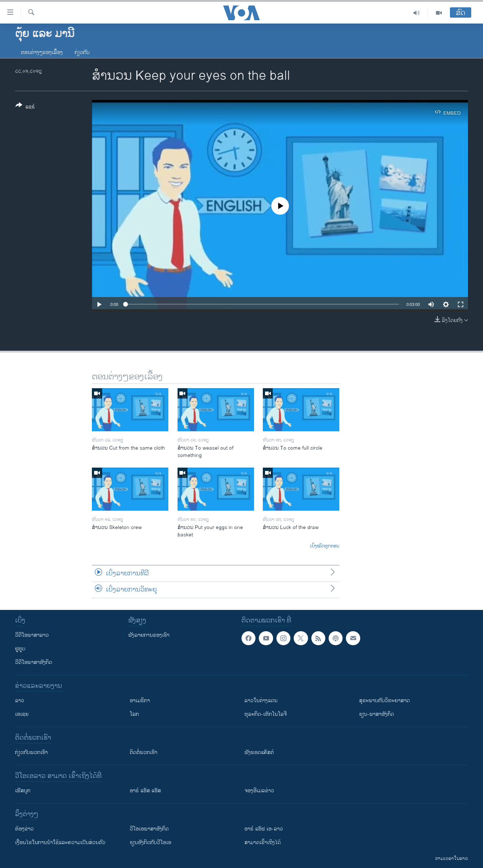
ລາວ (20, 701)
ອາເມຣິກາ (140, 701)
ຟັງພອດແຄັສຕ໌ (259, 752)
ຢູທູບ (20, 649)
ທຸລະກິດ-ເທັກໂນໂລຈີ (266, 714)
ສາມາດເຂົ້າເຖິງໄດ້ (263, 842)
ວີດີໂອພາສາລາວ (32, 635)
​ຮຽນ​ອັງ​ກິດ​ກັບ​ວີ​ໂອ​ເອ (151, 842)
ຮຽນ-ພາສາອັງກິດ (377, 714)
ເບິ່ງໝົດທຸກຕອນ (325, 546)
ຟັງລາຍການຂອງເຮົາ (149, 635)
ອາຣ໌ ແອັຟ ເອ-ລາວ (264, 829)
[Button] (25, 107)
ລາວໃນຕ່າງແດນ (261, 701)
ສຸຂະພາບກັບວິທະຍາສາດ (384, 701)
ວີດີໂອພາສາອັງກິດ (34, 662)
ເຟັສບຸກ (23, 791)
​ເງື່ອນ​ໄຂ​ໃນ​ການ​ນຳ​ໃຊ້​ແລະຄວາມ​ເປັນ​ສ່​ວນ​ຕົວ (60, 842)
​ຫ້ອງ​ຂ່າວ (24, 829)
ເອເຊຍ (22, 714)
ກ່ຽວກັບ (82, 52)
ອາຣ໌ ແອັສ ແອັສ (145, 791)
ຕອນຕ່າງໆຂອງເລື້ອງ (42, 52)
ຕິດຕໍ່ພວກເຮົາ (144, 752)
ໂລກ (134, 714)
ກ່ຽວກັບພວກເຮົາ (31, 752)
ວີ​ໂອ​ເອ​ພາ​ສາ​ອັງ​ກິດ (149, 829)
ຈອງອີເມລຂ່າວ (259, 791)
